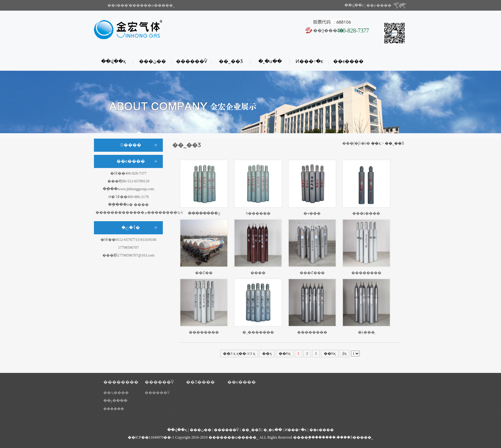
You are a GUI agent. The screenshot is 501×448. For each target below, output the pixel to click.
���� (258, 273)
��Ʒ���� (200, 382)
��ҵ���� (116, 393)
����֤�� (114, 409)
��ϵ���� (348, 61)
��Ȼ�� (204, 273)
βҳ (345, 354)
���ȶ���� (366, 213)
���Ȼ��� (312, 273)
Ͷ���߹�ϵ (309, 61)
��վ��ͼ (354, 5)
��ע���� (379, 5)
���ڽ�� (152, 61)
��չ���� (115, 401)
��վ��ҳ (113, 61)
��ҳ (376, 143)
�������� (366, 273)
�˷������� (258, 332)
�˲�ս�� (270, 61)
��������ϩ (204, 213)
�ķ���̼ (366, 332)
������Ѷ (192, 61)
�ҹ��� (312, 213)
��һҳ (330, 354)
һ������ (258, 213)
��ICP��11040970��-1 (151, 437)
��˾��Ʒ (231, 61)
